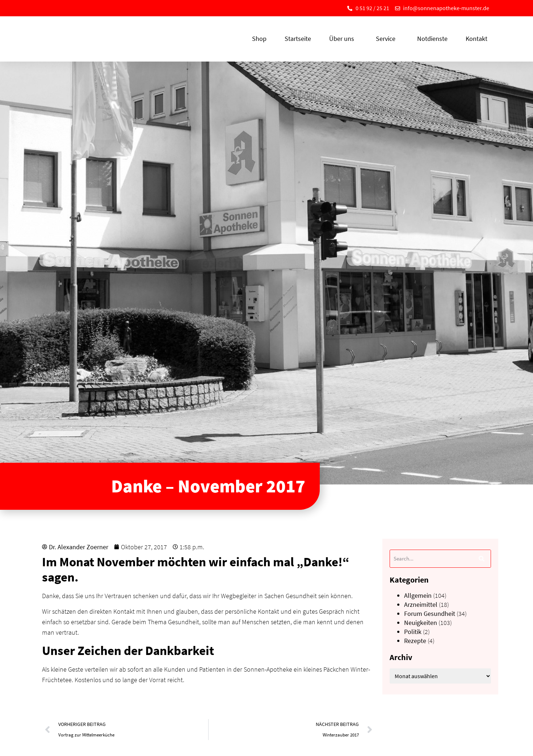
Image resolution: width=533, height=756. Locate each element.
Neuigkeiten (421, 623)
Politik (413, 632)
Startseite (298, 39)
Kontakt (477, 39)
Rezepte (415, 641)
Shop (259, 39)
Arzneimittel (421, 604)
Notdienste (432, 39)
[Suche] (482, 559)
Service (387, 39)
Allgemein (418, 595)
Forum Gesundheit (430, 614)
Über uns (343, 39)
